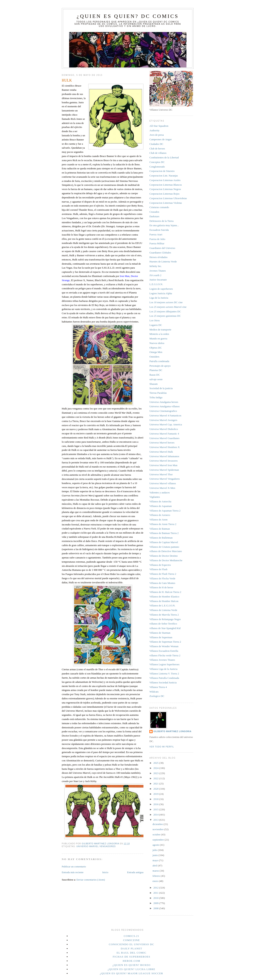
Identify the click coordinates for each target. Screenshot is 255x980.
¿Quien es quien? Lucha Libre (132, 969)
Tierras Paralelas (158, 393)
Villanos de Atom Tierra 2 (163, 524)
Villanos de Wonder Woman (164, 646)
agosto (156, 845)
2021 (156, 784)
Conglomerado (157, 167)
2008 (156, 908)
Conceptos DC (157, 162)
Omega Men (156, 352)
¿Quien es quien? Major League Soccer (131, 973)
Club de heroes (157, 149)
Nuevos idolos (157, 343)
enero (156, 881)
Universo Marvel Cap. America (166, 424)
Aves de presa (157, 135)
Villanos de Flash (158, 569)
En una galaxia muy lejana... (164, 225)
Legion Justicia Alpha (161, 293)
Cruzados (154, 212)
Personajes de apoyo (160, 366)
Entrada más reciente (73, 872)
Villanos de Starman (160, 633)
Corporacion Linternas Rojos (164, 194)
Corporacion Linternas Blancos (166, 185)
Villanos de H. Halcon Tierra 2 (165, 592)
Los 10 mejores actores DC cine (166, 302)
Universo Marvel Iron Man (163, 465)
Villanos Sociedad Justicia (163, 682)
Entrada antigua (135, 872)
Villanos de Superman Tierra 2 (165, 642)
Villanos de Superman (161, 637)
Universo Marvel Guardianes (164, 438)
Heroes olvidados (158, 257)
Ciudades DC (156, 144)
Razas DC (155, 375)
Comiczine (131, 940)
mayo (156, 860)
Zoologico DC (157, 696)
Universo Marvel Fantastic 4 (164, 434)
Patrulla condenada (159, 361)
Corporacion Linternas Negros (165, 189)
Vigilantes (155, 497)
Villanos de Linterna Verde (163, 610)
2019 (156, 794)
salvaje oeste (156, 379)
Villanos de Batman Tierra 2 (164, 533)
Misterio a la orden (159, 334)
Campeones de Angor (161, 139)
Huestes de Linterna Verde (163, 262)
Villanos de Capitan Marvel (164, 542)
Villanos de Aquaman (161, 506)
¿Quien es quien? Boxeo (132, 965)
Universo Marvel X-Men (162, 488)
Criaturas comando (159, 207)
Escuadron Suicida (159, 230)
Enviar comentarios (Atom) (91, 880)
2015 (156, 809)
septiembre (159, 840)
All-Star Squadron (159, 126)
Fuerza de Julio (157, 239)
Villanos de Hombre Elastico (164, 597)
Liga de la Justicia (159, 298)
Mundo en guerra (158, 339)
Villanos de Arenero (160, 515)
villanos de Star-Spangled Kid (165, 628)
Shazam (153, 384)
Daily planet (131, 948)
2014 (156, 815)
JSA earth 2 (155, 275)
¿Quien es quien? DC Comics (128, 16)
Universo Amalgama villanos (165, 406)
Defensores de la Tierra (161, 221)
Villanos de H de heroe (161, 587)
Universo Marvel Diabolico (164, 429)
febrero (157, 876)
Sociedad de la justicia (161, 388)
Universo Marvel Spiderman (164, 470)
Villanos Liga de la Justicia (163, 669)
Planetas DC (156, 370)
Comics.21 (131, 936)
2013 (156, 820)
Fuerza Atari (156, 234)
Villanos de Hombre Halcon (164, 601)
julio (155, 850)
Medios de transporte (160, 330)
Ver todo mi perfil (162, 747)
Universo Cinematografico (163, 411)
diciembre (158, 824)
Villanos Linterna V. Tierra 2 (164, 674)
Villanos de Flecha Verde (162, 578)
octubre (157, 834)
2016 (156, 804)
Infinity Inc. (156, 266)
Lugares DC (156, 325)
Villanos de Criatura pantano (164, 547)
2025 (156, 763)
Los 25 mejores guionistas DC (165, 316)
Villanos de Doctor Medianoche (166, 560)
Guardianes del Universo (162, 248)
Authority (154, 130)
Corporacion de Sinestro (162, 171)
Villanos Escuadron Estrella (164, 651)
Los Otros (155, 320)
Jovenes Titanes (158, 271)
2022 (156, 778)
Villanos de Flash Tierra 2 (163, 574)
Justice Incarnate (158, 280)
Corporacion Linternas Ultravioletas (168, 198)
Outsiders (154, 357)
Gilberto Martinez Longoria (172, 731)
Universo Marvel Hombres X (165, 447)
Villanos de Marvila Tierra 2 (164, 615)
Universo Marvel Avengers (163, 420)
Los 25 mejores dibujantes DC (165, 311)
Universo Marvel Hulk (161, 452)
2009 (156, 903)
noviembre (158, 829)
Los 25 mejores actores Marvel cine (168, 307)
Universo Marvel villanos (163, 483)
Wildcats (154, 692)
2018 (156, 799)
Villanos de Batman (160, 529)
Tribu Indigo (156, 397)
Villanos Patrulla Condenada (164, 678)
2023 (156, 773)
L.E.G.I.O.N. (156, 284)
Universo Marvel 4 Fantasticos (165, 415)
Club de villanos (158, 153)
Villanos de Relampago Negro (165, 619)
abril (155, 866)
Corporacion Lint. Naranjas (164, 176)
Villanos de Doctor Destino (164, 556)
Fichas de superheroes (131, 957)
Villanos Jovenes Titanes (162, 660)
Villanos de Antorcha (160, 501)
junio (156, 855)
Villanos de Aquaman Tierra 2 (165, 511)
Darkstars (154, 216)
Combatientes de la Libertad (164, 157)
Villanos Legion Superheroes (164, 664)
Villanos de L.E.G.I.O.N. (162, 605)
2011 (156, 893)
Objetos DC (156, 348)
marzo (156, 871)
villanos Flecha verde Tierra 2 (165, 655)
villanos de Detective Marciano (166, 551)
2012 (156, 888)
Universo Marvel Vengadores (96, 846)
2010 (156, 898)
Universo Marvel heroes (162, 443)
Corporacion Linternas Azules (165, 180)
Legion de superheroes (161, 289)
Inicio (105, 872)
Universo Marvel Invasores (164, 461)
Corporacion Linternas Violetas (166, 203)
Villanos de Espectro (160, 565)
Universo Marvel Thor (161, 474)
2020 (156, 789)
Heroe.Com (131, 961)
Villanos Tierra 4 (158, 687)
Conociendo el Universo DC (131, 944)
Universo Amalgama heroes (164, 402)
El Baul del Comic (131, 953)
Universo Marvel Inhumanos (164, 456)
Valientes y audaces (160, 492)
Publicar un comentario (74, 867)
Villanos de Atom (158, 520)
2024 (156, 768)
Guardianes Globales (160, 253)
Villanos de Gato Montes (162, 583)
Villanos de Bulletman (161, 538)
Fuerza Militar (157, 243)
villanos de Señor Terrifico (163, 624)
